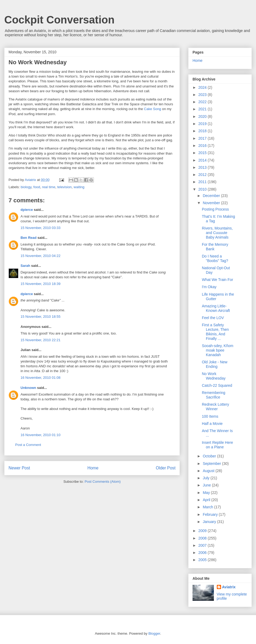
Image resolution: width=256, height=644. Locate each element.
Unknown (28, 388)
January (210, 522)
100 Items (210, 416)
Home (93, 468)
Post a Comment (28, 445)
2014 (203, 160)
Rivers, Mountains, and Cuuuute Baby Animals (217, 233)
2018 (203, 131)
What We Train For (217, 280)
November (212, 203)
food (37, 187)
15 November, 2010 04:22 (41, 256)
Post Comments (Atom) (103, 482)
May (207, 493)
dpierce (27, 210)
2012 (203, 175)
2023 (203, 95)
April (207, 500)
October (210, 456)
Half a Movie (212, 424)
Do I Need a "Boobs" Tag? (215, 258)
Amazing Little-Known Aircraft (216, 308)
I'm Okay (209, 287)
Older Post (166, 468)
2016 (203, 146)
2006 (203, 553)
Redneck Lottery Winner (215, 407)
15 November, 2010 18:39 (41, 284)
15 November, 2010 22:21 (41, 340)
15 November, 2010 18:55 (41, 317)
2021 (203, 109)
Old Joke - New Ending (215, 364)
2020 (203, 116)
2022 (203, 102)
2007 (203, 545)
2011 (203, 182)
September (212, 464)
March (208, 507)
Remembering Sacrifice (214, 395)
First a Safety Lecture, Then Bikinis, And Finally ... (215, 332)
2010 (203, 189)
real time (49, 187)
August (209, 471)
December (212, 196)
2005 (203, 560)
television (65, 187)
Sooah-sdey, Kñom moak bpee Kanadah (218, 350)
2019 (203, 124)
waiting (79, 187)
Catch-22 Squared (217, 385)
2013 (203, 167)
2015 (203, 153)
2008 (203, 538)
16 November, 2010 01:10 (41, 435)
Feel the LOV (213, 318)
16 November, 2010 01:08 (41, 378)
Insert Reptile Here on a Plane (217, 445)
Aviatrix (229, 587)
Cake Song (153, 109)
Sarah (25, 266)
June (207, 485)
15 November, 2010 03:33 (41, 228)
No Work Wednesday (214, 376)
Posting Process (215, 209)
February (211, 514)
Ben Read (29, 238)
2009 (203, 531)
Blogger (154, 633)
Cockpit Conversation (59, 20)
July (207, 478)
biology (26, 187)
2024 (203, 87)
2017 (203, 138)
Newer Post (19, 468)
